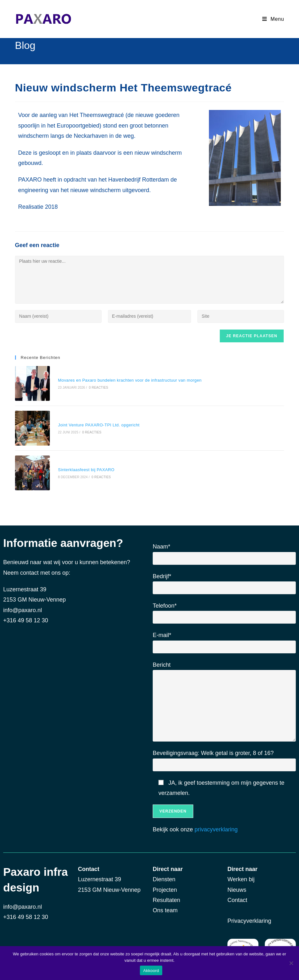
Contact (238, 898)
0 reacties (97, 387)
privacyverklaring (216, 827)
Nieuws (238, 887)
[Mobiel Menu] (273, 19)
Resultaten (166, 898)
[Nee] (291, 963)
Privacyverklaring (249, 918)
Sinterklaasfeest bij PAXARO (85, 468)
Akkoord (151, 971)
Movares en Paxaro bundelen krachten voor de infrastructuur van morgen (129, 380)
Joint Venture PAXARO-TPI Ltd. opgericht (98, 424)
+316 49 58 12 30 (26, 914)
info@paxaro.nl (23, 608)
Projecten (165, 887)
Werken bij (243, 877)
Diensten (164, 877)
